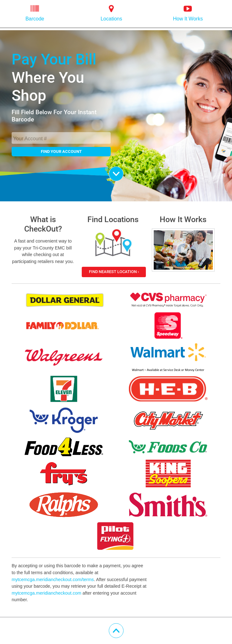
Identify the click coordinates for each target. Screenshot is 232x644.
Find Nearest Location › (114, 272)
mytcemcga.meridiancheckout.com (47, 593)
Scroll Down (123, 171)
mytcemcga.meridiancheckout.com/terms (53, 580)
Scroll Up (123, 627)
